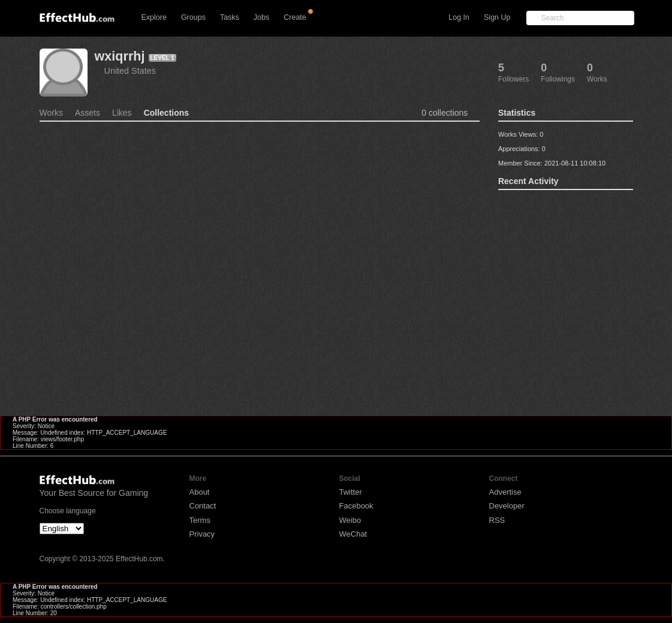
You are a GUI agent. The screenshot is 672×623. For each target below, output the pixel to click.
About (200, 492)
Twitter (351, 492)
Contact (203, 506)
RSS (497, 520)
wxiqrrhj (120, 56)
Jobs (261, 17)
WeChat (353, 534)
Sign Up (497, 17)
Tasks (230, 17)
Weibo (350, 520)
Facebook (356, 506)
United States (130, 71)
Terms (200, 520)
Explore (154, 17)
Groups (193, 17)
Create (295, 17)
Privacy (202, 534)
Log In (459, 17)
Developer (507, 506)
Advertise (505, 492)
